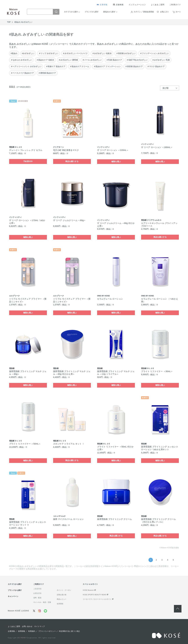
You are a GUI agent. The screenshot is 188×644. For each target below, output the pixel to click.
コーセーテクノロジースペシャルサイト (97, 599)
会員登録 (60, 604)
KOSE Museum (88, 590)
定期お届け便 (62, 595)
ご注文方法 (37, 589)
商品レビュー (62, 599)
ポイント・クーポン (64, 590)
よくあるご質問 (158, 5)
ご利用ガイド (175, 5)
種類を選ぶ (116, 162)
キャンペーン (13, 596)
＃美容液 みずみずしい (126, 53)
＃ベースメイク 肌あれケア (22, 73)
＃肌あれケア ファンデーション (107, 66)
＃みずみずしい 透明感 (68, 60)
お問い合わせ (27, 626)
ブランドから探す (92, 12)
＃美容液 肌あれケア (134, 66)
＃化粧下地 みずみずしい (137, 60)
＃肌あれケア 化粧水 (45, 60)
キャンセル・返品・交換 (42, 602)
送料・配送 (37, 598)
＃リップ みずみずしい (48, 53)
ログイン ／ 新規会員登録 (144, 12)
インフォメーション (137, 5)
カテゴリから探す (71, 12)
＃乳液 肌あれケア (114, 60)
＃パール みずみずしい (92, 60)
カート (178, 12)
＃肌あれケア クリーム (80, 66)
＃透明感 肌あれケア (47, 73)
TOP (9, 22)
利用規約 (32, 631)
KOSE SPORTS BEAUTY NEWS (95, 595)
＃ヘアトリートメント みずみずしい (26, 66)
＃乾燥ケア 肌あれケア (56, 66)
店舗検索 (120, 5)
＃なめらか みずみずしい (21, 60)
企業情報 (104, 5)
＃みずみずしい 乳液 (161, 60)
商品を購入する (72, 161)
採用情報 (21, 631)
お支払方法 (37, 593)
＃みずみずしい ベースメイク (75, 53)
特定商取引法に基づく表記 (69, 631)
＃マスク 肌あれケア (156, 66)
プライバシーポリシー (47, 631)
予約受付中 (28, 161)
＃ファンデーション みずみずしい (154, 53)
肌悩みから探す (109, 12)
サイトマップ (39, 626)
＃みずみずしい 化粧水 (102, 53)
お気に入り (164, 12)
